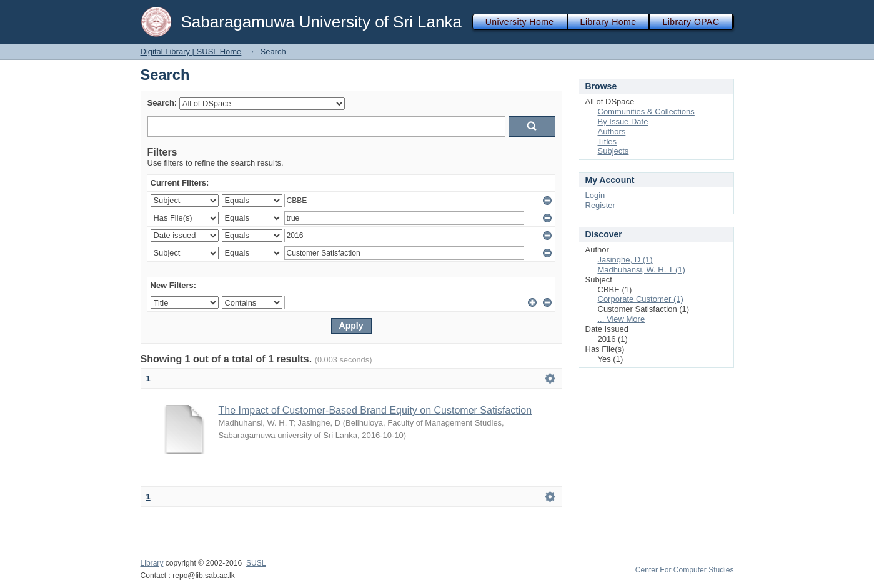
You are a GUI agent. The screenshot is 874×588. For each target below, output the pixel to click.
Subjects (613, 151)
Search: (162, 103)
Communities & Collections (646, 112)
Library (152, 563)
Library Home (608, 22)
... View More (622, 319)
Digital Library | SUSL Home (191, 52)
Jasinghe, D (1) (625, 260)
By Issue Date (623, 122)
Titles (608, 142)
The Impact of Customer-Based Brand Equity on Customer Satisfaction (375, 410)
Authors (612, 132)
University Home (520, 22)
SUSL (256, 563)
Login (595, 195)
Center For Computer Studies (685, 570)
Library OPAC (691, 22)
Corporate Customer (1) (641, 299)
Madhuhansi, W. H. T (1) (642, 270)
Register (600, 205)
